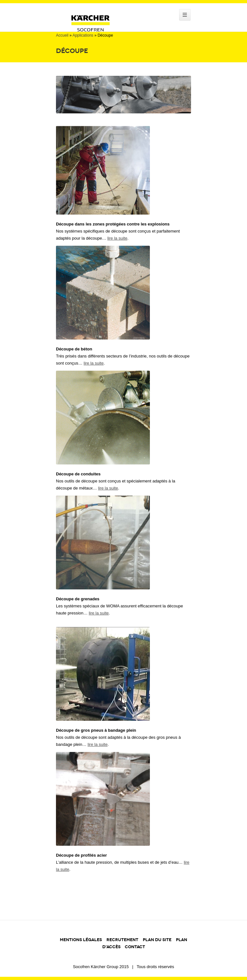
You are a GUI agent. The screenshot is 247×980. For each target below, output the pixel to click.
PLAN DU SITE (157, 940)
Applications (83, 35)
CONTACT (135, 947)
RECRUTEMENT (122, 940)
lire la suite (117, 238)
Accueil (62, 35)
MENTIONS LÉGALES (81, 940)
